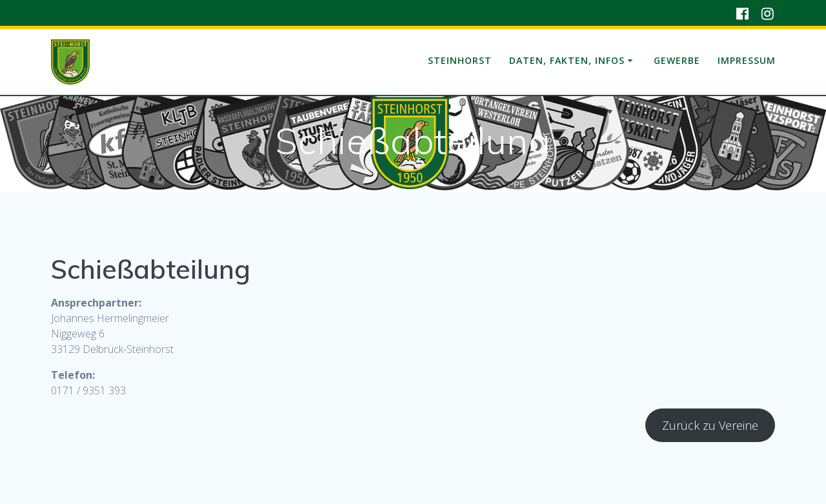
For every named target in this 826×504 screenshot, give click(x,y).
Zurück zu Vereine (710, 425)
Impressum (747, 60)
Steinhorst (460, 60)
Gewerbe (677, 60)
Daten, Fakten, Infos (567, 60)
